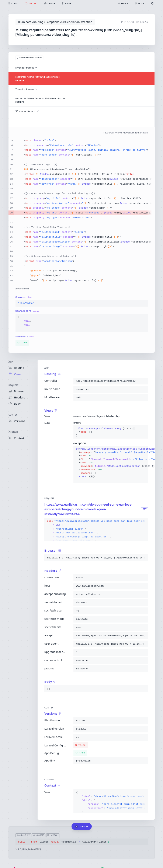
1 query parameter (28, 849)
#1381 (149, 466)
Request (13, 385)
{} (106, 432)
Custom (13, 432)
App (11, 362)
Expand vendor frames (29, 58)
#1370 (129, 429)
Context (14, 415)
